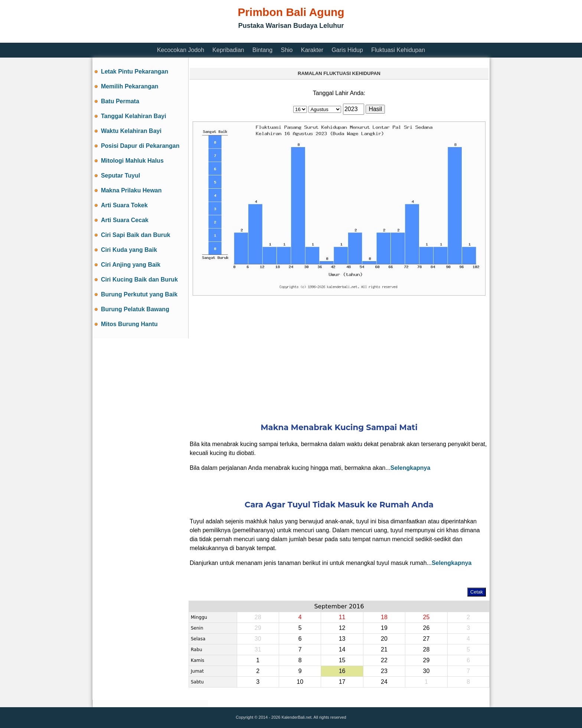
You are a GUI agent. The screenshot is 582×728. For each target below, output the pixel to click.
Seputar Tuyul (121, 175)
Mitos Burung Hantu (129, 324)
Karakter (312, 50)
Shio (287, 50)
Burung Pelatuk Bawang (135, 309)
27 (426, 639)
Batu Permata (120, 101)
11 (342, 617)
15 (342, 660)
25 (426, 617)
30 (426, 671)
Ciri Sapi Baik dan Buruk (136, 235)
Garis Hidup (347, 50)
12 (342, 628)
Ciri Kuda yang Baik (129, 250)
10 (300, 682)
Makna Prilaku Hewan (131, 190)
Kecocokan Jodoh (181, 50)
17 (342, 682)
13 (342, 639)
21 (384, 649)
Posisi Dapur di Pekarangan (140, 146)
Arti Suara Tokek (124, 205)
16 (342, 671)
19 (384, 628)
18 (384, 617)
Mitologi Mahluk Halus (132, 161)
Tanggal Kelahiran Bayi (134, 116)
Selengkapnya (411, 468)
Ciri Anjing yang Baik (131, 265)
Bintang (262, 50)
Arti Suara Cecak (125, 220)
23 (384, 671)
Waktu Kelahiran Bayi (131, 131)
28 (426, 649)
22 (384, 660)
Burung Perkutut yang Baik (139, 294)
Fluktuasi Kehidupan (398, 50)
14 (342, 649)
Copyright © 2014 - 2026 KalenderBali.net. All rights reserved (291, 717)
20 (384, 639)
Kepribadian (228, 50)
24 (384, 682)
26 (426, 628)
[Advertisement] (228, 38)
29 (426, 660)
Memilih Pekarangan (130, 86)
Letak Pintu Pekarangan (135, 71)
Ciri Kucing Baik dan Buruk (139, 279)
